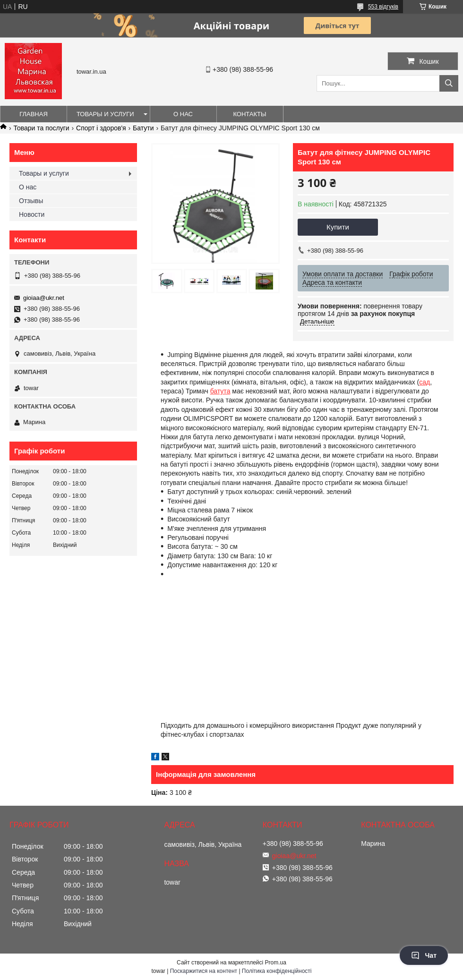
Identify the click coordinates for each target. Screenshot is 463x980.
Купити (338, 227)
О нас (183, 114)
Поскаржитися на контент (204, 971)
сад (424, 382)
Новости (32, 214)
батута (220, 391)
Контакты (249, 114)
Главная (34, 114)
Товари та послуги (41, 128)
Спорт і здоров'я (101, 128)
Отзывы (31, 201)
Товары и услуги (105, 114)
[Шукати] (449, 83)
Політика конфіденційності (277, 971)
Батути (143, 128)
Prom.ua (276, 963)
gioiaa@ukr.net (44, 298)
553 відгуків (383, 7)
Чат (424, 955)
